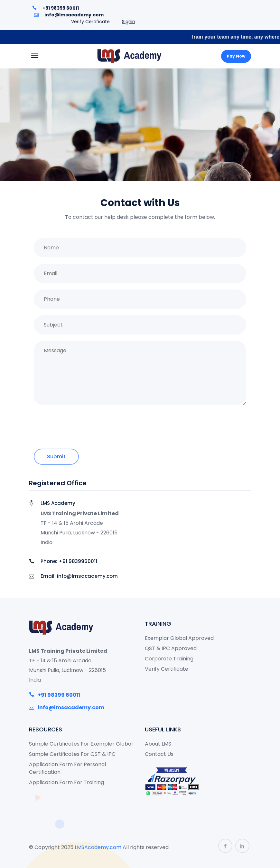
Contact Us (159, 754)
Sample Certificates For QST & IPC (72, 754)
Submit (56, 456)
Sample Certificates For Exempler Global (81, 744)
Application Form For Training (66, 782)
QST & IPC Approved (171, 648)
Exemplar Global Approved (179, 638)
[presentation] (83, 426)
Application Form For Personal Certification (67, 768)
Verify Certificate (90, 22)
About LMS (158, 744)
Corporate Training (169, 659)
